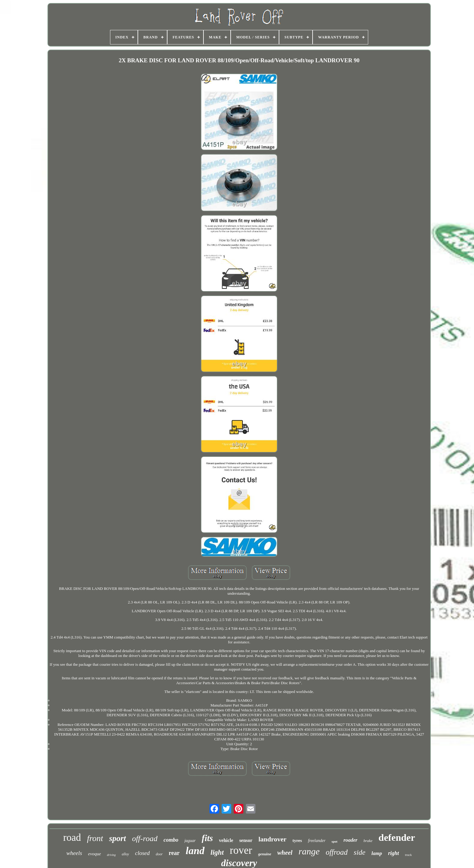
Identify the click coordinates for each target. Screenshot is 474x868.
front (95, 838)
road (72, 837)
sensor (246, 840)
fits (207, 838)
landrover (272, 839)
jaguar (190, 841)
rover (241, 850)
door (159, 854)
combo (171, 840)
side (360, 852)
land (195, 851)
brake (368, 841)
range (309, 851)
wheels (74, 853)
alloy (125, 854)
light (217, 852)
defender (397, 837)
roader (350, 840)
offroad (337, 852)
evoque (94, 854)
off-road (145, 839)
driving (111, 855)
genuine (265, 854)
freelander (317, 841)
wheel (285, 853)
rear (174, 853)
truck (409, 855)
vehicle (226, 840)
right (394, 853)
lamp (377, 853)
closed (143, 853)
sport (118, 838)
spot (335, 841)
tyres (297, 840)
